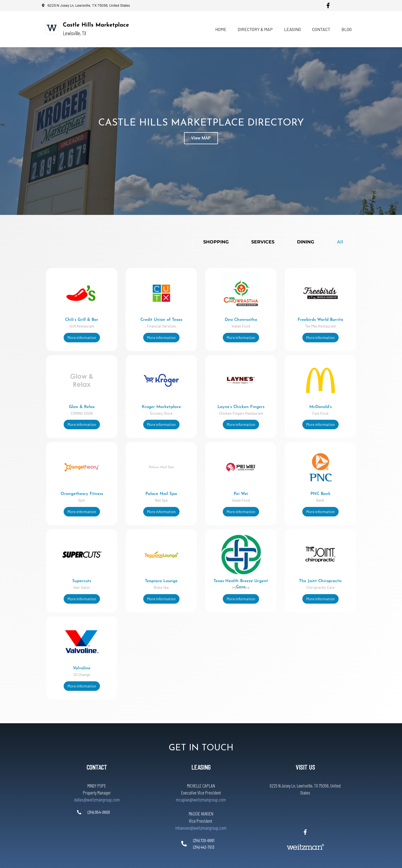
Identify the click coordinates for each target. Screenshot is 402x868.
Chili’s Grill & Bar (82, 320)
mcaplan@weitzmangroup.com (201, 786)
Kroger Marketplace (138, 404)
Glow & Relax (82, 404)
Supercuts (82, 573)
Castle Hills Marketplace (96, 25)
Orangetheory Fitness (82, 488)
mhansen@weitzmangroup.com (201, 814)
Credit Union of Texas (138, 320)
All (340, 242)
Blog (347, 29)
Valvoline (82, 657)
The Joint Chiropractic (193, 578)
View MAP (201, 139)
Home (221, 29)
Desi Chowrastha (193, 320)
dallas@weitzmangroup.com (97, 786)
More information (82, 337)
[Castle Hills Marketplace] (52, 28)
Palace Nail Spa (137, 488)
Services (263, 242)
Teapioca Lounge (137, 573)
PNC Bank (193, 493)
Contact (321, 29)
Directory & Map (255, 29)
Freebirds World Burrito (249, 320)
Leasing (292, 29)
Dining (306, 242)
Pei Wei (249, 488)
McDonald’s (249, 404)
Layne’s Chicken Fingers (193, 404)
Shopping (216, 242)
